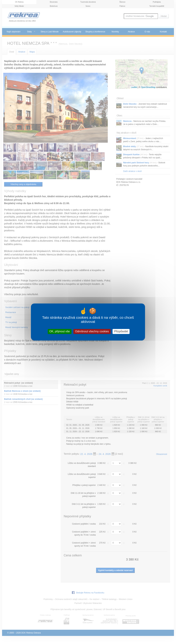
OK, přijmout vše (59, 331)
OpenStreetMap (148, 87)
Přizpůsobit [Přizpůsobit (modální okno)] (121, 331)
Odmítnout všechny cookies (92, 331)
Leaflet (134, 87)
